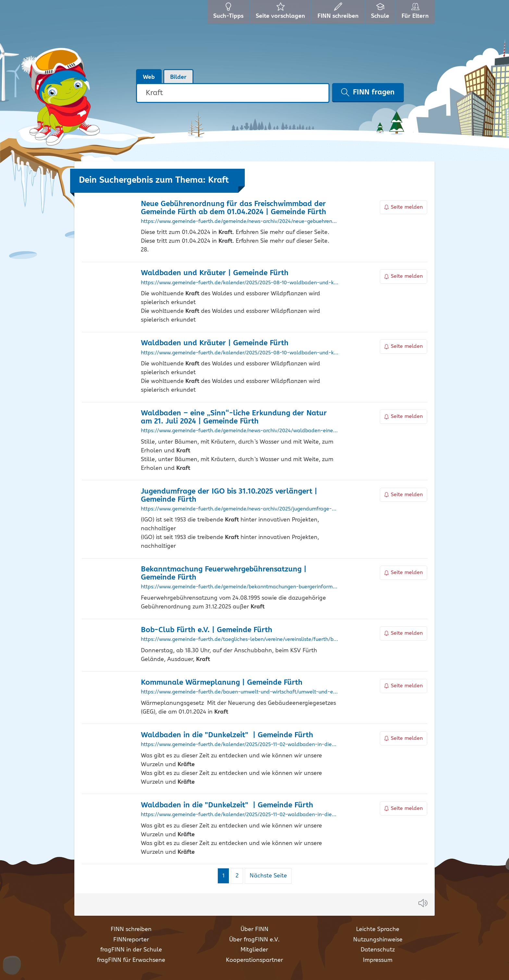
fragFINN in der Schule (131, 950)
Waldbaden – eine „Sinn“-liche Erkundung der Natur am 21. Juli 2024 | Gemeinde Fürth (234, 417)
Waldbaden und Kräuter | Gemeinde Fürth (215, 273)
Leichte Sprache (378, 929)
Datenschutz (378, 950)
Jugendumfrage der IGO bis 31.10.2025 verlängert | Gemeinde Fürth (229, 496)
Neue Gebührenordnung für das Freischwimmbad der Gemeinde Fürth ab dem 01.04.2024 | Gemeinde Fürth (234, 208)
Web (149, 77)
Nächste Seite (268, 876)
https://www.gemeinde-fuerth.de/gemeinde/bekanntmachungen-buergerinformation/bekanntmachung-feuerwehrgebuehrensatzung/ (240, 587)
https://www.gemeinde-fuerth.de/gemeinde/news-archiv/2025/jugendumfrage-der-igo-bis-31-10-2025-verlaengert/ (240, 509)
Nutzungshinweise (378, 940)
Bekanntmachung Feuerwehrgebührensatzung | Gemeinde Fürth (224, 573)
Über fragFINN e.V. (254, 940)
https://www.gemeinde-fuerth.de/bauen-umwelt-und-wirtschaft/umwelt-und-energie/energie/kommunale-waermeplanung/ (240, 692)
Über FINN (255, 929)
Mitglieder (254, 950)
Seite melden (403, 207)
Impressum (378, 960)
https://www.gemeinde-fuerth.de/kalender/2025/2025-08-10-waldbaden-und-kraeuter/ (240, 353)
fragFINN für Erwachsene (131, 960)
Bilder (178, 77)
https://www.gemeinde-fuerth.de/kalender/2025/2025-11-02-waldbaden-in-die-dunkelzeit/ (240, 815)
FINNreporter (131, 940)
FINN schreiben (131, 929)
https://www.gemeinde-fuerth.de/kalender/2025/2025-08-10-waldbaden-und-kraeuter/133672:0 (240, 283)
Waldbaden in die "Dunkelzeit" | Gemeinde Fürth (227, 735)
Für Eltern (416, 13)
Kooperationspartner (255, 960)
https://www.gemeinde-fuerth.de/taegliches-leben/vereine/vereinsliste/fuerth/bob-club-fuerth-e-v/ (240, 640)
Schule (381, 13)
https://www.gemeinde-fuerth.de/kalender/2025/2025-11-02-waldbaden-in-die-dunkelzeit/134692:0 (240, 745)
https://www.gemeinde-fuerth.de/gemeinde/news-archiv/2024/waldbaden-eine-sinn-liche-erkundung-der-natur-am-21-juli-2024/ (240, 431)
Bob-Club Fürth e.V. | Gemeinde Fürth (207, 630)
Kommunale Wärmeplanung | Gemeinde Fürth (222, 683)
